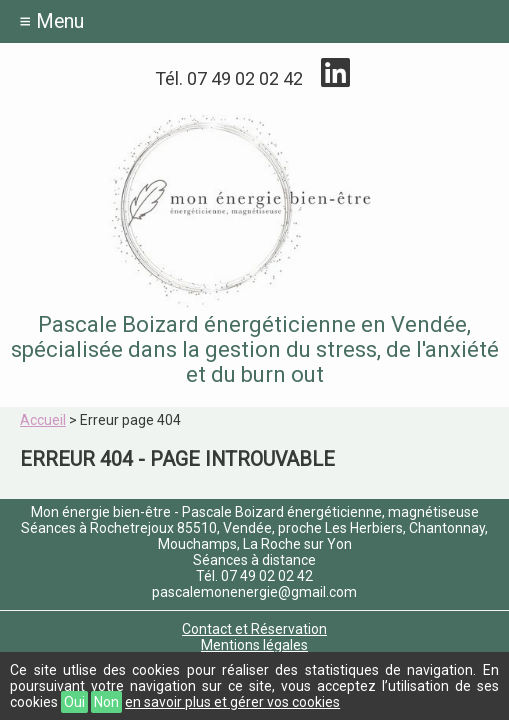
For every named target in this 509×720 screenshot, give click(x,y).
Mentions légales (254, 645)
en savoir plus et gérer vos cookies (232, 702)
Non (106, 702)
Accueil (43, 420)
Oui (74, 702)
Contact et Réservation (254, 629)
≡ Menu (52, 21)
